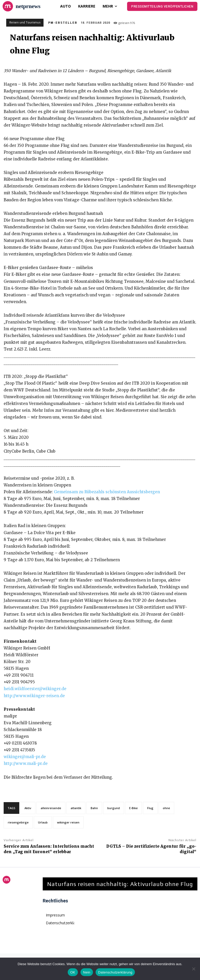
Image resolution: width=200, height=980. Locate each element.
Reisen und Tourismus (25, 23)
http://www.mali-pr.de (26, 763)
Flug (150, 808)
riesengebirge (18, 822)
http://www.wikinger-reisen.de (34, 696)
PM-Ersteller (63, 23)
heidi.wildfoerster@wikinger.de (35, 689)
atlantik (76, 808)
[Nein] (193, 969)
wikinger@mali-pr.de (25, 757)
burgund (114, 808)
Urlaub (43, 822)
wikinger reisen (68, 822)
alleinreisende (51, 808)
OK (73, 972)
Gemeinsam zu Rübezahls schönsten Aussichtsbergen (107, 492)
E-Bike (133, 808)
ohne (166, 808)
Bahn (94, 808)
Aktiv (28, 808)
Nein (87, 972)
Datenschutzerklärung (115, 972)
